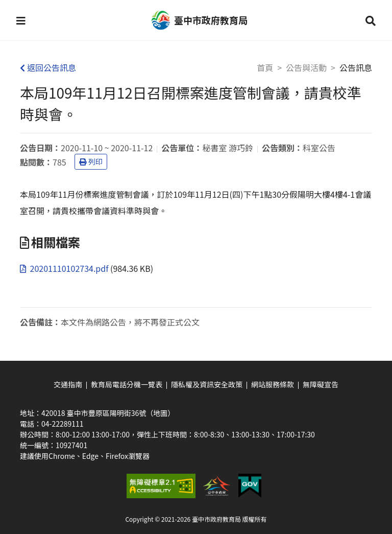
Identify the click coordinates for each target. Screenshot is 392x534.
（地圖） (160, 413)
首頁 (265, 67)
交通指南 (68, 384)
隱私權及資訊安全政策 (207, 384)
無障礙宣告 (321, 384)
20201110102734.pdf (65, 268)
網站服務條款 (273, 384)
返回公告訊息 (48, 67)
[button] (21, 20)
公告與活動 (306, 67)
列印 (91, 161)
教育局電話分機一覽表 (127, 384)
